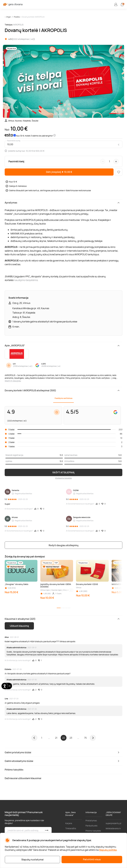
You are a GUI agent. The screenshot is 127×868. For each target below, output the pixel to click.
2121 (121, 429)
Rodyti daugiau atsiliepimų (64, 545)
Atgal (8, 17)
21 (56, 738)
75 (85, 738)
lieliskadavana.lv (113, 828)
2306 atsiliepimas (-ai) (23, 366)
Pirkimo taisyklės (93, 831)
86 (121, 434)
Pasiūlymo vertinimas (63, 398)
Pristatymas (91, 820)
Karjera (69, 823)
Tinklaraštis (71, 828)
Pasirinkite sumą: (14, 141)
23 (71, 738)
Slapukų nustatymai (32, 860)
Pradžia (17, 17)
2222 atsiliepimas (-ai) (23, 39)
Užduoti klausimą (19, 626)
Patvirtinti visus (92, 859)
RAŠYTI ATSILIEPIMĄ (63, 472)
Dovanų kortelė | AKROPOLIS (33, 17)
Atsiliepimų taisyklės (63, 478)
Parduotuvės (91, 826)
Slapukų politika (108, 850)
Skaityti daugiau (13, 381)
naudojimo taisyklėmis (26, 280)
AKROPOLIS (18, 25)
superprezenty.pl (113, 823)
